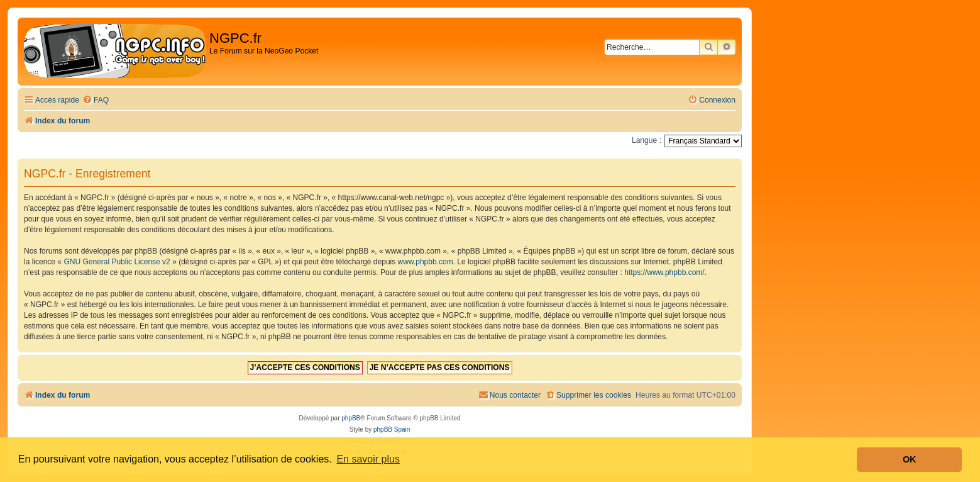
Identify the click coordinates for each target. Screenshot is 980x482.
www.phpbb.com (426, 262)
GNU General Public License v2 (117, 262)
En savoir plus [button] (368, 459)
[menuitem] (96, 100)
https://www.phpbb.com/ (664, 272)
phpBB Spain (392, 429)
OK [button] (910, 459)
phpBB (351, 418)
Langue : (647, 140)
